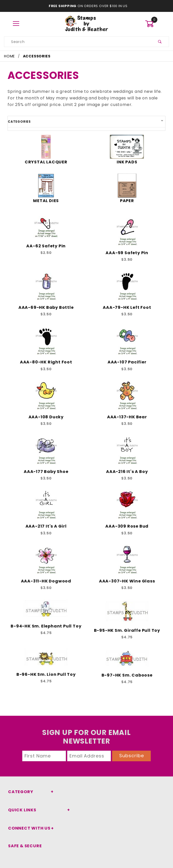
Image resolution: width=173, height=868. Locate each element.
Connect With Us (27, 828)
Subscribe (132, 756)
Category (19, 792)
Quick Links (21, 810)
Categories (18, 121)
